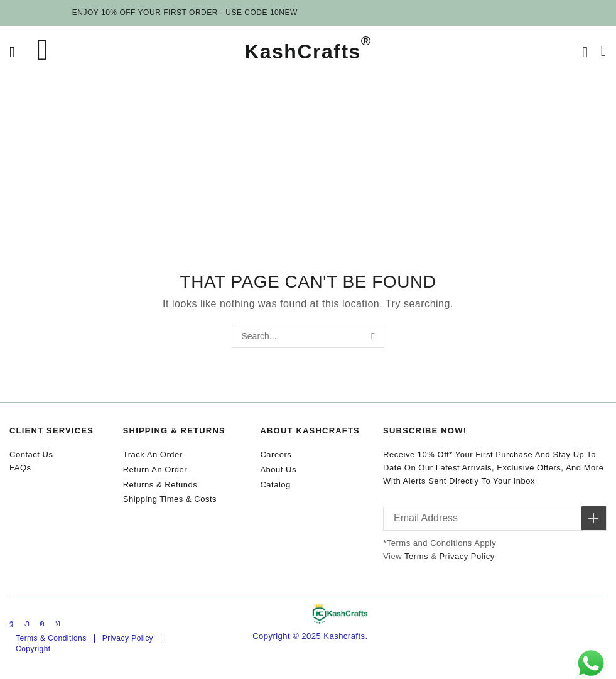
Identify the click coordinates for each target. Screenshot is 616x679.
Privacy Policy (467, 558)
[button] (12, 53)
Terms (416, 558)
